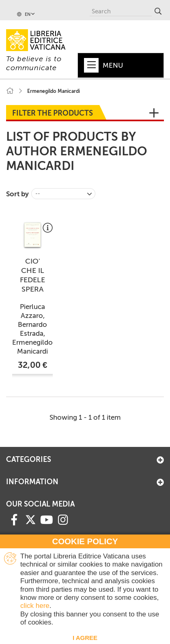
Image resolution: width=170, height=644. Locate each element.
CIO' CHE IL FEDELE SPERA (32, 275)
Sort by (17, 194)
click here (35, 606)
